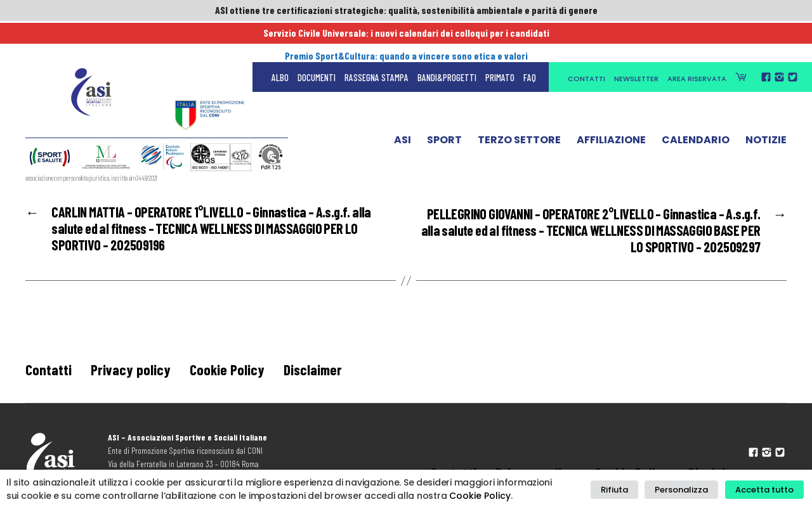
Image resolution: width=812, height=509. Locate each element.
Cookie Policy (228, 373)
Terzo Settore (519, 103)
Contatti (586, 39)
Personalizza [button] (688, 490)
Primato (500, 38)
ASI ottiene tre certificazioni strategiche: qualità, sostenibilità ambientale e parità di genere (406, 11)
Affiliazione (611, 103)
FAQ (530, 38)
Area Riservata (697, 39)
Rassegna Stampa (377, 38)
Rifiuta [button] (625, 490)
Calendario (696, 103)
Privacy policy (131, 373)
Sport (444, 103)
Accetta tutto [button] (766, 490)
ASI (403, 103)
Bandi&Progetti (447, 38)
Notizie (766, 103)
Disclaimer (316, 373)
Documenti (317, 38)
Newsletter (636, 39)
